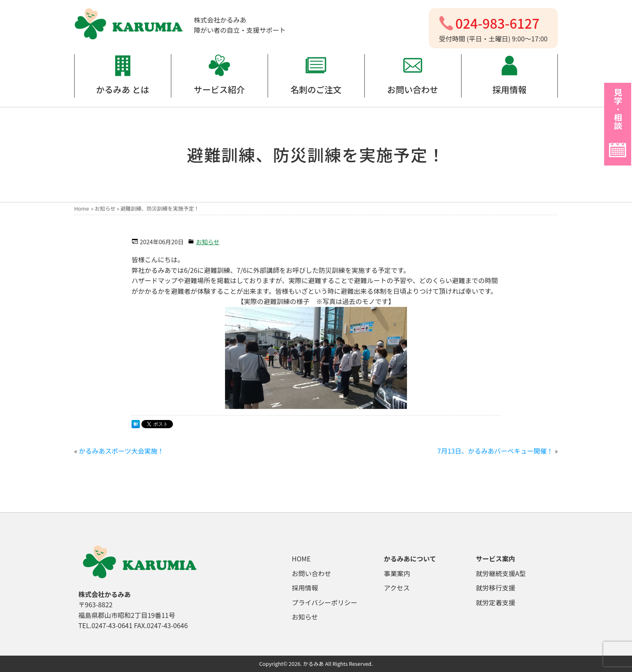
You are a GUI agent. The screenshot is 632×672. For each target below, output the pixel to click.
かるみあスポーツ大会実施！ (121, 451)
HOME (301, 558)
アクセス (397, 588)
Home (82, 208)
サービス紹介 (219, 89)
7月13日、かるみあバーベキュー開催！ (495, 451)
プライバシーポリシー (325, 602)
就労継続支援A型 (501, 573)
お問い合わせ (413, 89)
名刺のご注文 (316, 89)
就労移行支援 (496, 588)
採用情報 (509, 89)
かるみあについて (410, 558)
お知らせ (105, 208)
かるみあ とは (122, 89)
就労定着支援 (496, 602)
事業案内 (397, 573)
